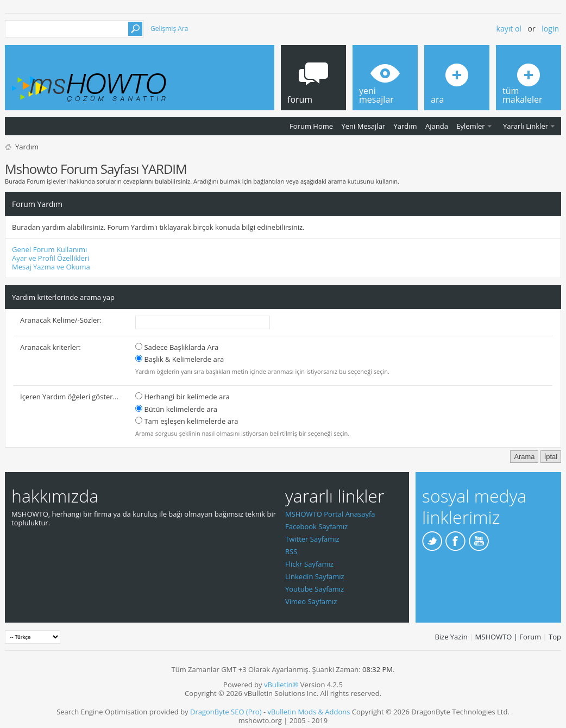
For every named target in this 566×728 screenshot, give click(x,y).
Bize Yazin (451, 637)
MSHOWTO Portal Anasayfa (330, 514)
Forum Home (311, 126)
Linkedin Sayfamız (315, 576)
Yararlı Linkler (526, 126)
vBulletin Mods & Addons (309, 712)
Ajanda (437, 126)
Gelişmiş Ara (169, 29)
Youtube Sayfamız (315, 589)
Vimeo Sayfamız (311, 601)
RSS (291, 551)
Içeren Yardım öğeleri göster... (69, 397)
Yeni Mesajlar (363, 126)
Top (555, 637)
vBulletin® (281, 685)
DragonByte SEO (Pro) (226, 712)
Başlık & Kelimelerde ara (180, 359)
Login (550, 29)
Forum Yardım (37, 204)
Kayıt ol (509, 29)
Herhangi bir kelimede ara (183, 397)
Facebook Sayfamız (316, 526)
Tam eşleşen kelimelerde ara (187, 421)
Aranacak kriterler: (51, 347)
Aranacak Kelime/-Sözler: (61, 320)
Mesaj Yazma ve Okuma (51, 267)
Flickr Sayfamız (309, 564)
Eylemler (470, 126)
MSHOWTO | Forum (508, 637)
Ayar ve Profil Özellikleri (51, 258)
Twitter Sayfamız (312, 539)
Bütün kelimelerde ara (176, 409)
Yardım (405, 126)
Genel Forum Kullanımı (49, 249)
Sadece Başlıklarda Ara (177, 347)
